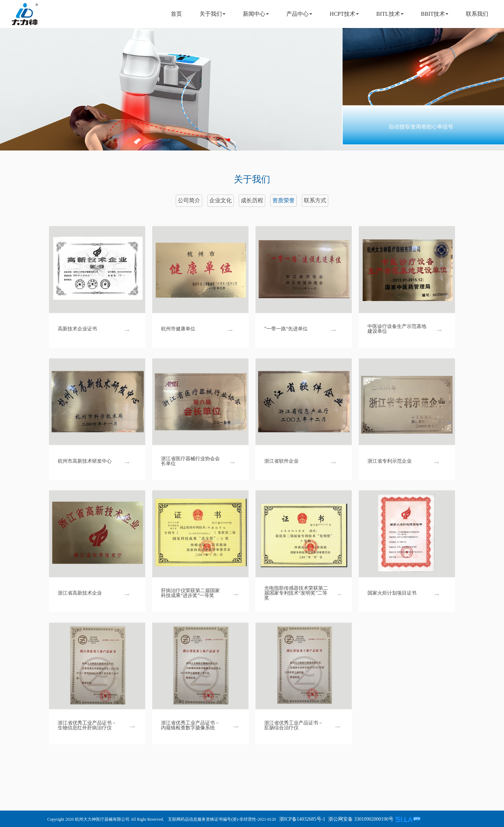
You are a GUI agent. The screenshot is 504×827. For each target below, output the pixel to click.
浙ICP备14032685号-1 (302, 819)
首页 (176, 14)
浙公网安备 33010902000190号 (361, 819)
